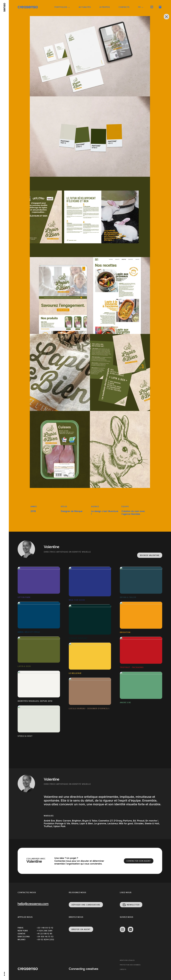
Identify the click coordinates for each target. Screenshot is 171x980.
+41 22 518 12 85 (44, 934)
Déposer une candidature (86, 905)
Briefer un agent (81, 929)
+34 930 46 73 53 (45, 937)
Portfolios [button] (61, 7)
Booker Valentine (150, 555)
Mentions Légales (127, 960)
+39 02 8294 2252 (45, 939)
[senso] (4, 7)
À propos (105, 7)
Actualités (85, 7)
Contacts (124, 7)
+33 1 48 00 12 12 (45, 928)
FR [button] (139, 7)
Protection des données (130, 965)
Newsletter (133, 905)
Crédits (123, 969)
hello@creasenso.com (33, 904)
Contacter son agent (139, 861)
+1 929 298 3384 (45, 931)
